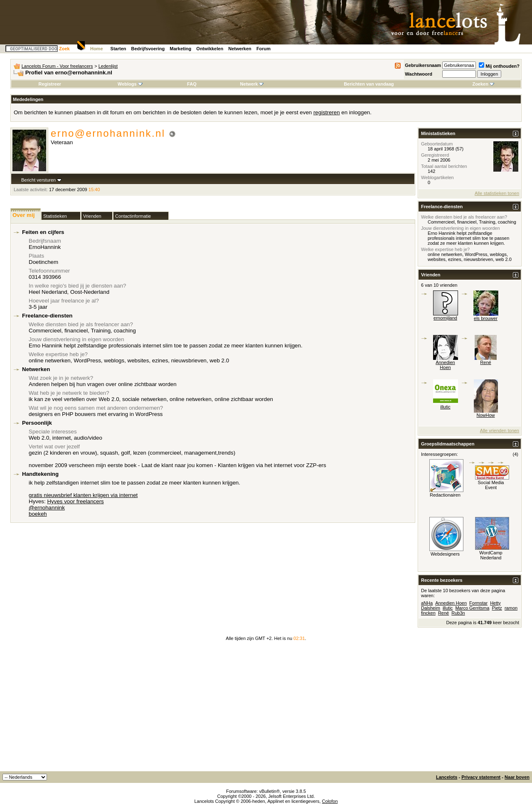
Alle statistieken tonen (497, 193)
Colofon (330, 801)
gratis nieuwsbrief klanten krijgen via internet (83, 495)
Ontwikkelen (210, 49)
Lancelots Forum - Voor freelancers (57, 66)
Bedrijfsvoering (148, 49)
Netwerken (240, 49)
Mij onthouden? (499, 66)
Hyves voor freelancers (75, 501)
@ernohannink (47, 508)
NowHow (485, 415)
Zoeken (483, 84)
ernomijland (445, 318)
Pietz (497, 608)
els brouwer (486, 318)
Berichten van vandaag (369, 84)
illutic (445, 407)
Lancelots (447, 777)
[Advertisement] (266, 709)
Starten (118, 49)
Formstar (478, 603)
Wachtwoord (419, 74)
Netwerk (252, 84)
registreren (327, 112)
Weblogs (130, 84)
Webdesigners (445, 554)
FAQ (192, 84)
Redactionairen (445, 495)
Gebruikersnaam (423, 65)
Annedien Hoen (445, 365)
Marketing (180, 49)
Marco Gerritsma (472, 608)
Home (97, 49)
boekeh (38, 514)
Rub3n (458, 613)
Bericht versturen (38, 180)
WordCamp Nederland (491, 555)
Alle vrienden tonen (500, 431)
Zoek (64, 49)
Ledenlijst (108, 66)
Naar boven (517, 777)
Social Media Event (491, 485)
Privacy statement (481, 777)
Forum (264, 49)
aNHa (427, 603)
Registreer (50, 84)
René (485, 362)
